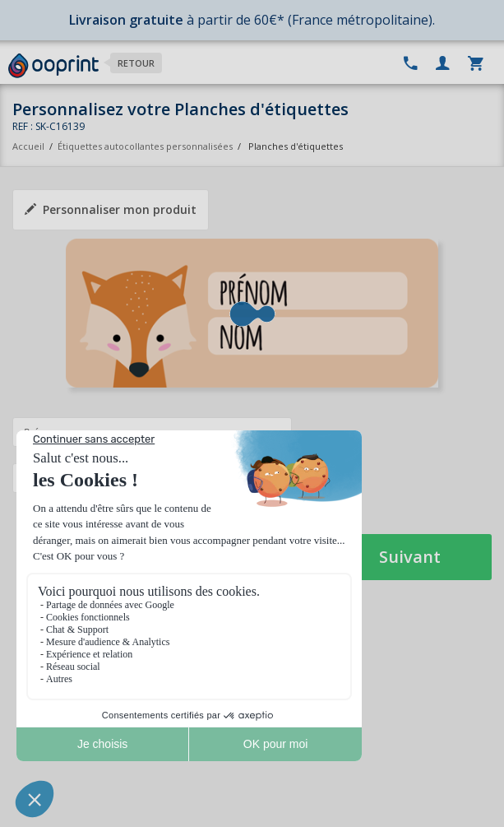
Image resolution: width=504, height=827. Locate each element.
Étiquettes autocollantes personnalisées (145, 146)
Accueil (28, 146)
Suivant (410, 557)
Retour (136, 63)
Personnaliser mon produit (111, 209)
